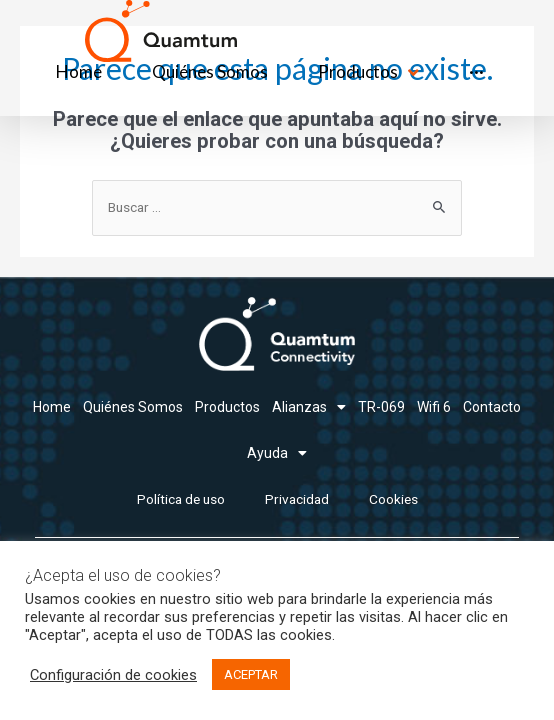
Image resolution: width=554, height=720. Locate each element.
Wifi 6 (434, 407)
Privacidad (297, 499)
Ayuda (277, 453)
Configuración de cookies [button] (113, 675)
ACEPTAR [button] (251, 674)
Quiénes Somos (133, 407)
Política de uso (181, 499)
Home (52, 407)
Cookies (393, 499)
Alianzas (309, 407)
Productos (227, 407)
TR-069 (381, 407)
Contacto (492, 407)
